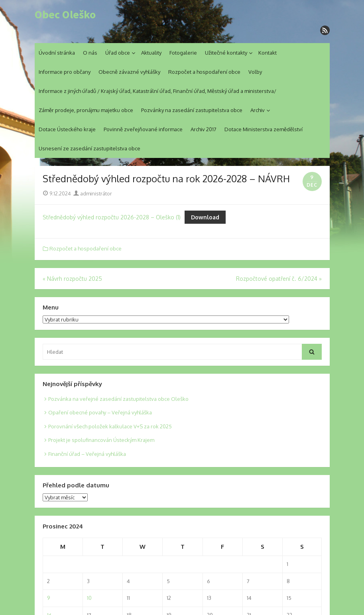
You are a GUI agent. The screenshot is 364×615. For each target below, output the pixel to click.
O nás (90, 53)
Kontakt (268, 53)
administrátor (93, 193)
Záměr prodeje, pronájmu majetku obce (86, 110)
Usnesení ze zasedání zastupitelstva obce (90, 148)
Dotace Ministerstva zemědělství (264, 129)
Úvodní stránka (57, 53)
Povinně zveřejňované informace (143, 129)
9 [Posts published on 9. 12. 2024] (48, 598)
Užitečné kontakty (226, 53)
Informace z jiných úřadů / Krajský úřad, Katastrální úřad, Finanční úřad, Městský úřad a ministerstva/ (157, 91)
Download (205, 217)
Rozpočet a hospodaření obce (204, 72)
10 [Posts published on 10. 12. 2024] (89, 598)
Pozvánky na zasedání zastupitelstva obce (192, 110)
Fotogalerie (183, 53)
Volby (255, 72)
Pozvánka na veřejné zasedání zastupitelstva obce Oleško (118, 399)
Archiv (258, 110)
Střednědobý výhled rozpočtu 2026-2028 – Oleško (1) (112, 217)
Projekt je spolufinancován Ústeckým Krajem (101, 440)
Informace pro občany (65, 72)
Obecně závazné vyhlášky (129, 72)
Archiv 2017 (204, 129)
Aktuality (151, 53)
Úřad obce (118, 53)
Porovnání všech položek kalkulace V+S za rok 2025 (110, 426)
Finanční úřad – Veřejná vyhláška (87, 454)
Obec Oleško (65, 15)
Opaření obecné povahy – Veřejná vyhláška (100, 412)
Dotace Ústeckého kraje (67, 129)
